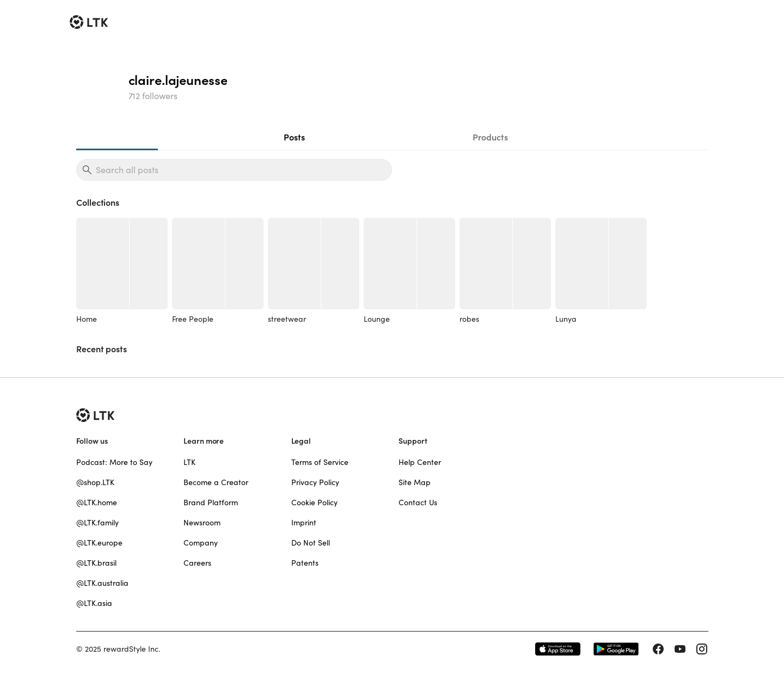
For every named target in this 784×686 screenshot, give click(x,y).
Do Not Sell (311, 543)
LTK (189, 462)
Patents (305, 563)
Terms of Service (320, 462)
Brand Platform (211, 503)
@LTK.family (97, 523)
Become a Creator (216, 482)
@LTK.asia (94, 603)
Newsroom (202, 523)
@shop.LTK (95, 482)
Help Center (420, 462)
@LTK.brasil (96, 563)
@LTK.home (97, 503)
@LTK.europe (99, 543)
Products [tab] (490, 137)
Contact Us (418, 503)
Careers (197, 563)
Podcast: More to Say (114, 462)
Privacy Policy (315, 482)
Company (201, 543)
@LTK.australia (102, 583)
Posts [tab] (294, 137)
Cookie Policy (314, 503)
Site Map (415, 482)
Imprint (304, 523)
